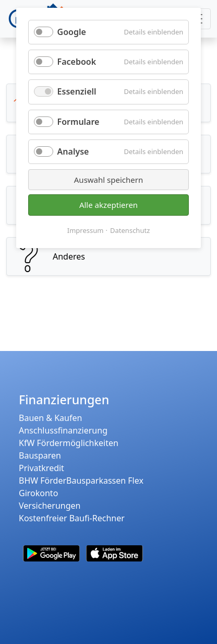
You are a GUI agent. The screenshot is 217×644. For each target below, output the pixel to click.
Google (72, 32)
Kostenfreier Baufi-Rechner (72, 518)
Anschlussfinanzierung (63, 430)
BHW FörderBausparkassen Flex (81, 481)
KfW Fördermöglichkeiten (69, 443)
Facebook (77, 62)
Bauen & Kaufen (50, 418)
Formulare (79, 122)
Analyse (73, 151)
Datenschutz (130, 230)
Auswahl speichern (108, 180)
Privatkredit (41, 468)
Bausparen (40, 455)
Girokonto (38, 493)
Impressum (86, 230)
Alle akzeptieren (108, 205)
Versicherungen (50, 506)
